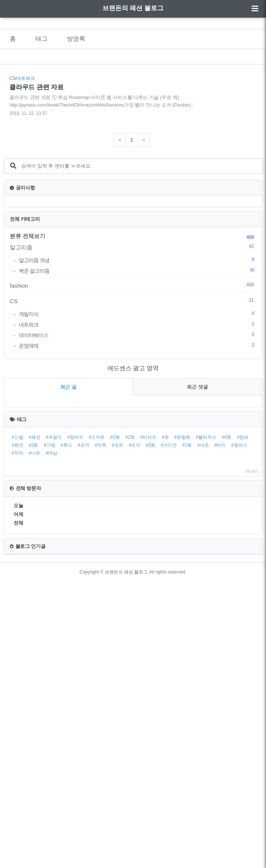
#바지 (220, 445)
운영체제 (138, 346)
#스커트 (97, 437)
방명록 (76, 39)
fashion (133, 285)
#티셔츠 (148, 437)
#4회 (227, 437)
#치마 (18, 453)
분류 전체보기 (28, 236)
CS (133, 301)
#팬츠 (18, 445)
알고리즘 (133, 247)
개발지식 (138, 314)
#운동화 (183, 437)
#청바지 (75, 437)
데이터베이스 (138, 335)
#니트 (34, 453)
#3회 (151, 445)
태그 (41, 39)
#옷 (165, 437)
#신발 (18, 437)
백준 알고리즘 (138, 271)
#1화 (115, 437)
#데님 (51, 453)
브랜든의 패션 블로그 (133, 8)
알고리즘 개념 (138, 260)
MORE (252, 471)
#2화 (33, 445)
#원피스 (239, 445)
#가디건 (169, 445)
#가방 (50, 445)
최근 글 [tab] (68, 387)
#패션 (34, 437)
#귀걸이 (54, 437)
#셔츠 (203, 445)
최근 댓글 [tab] (197, 387)
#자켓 (100, 445)
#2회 (130, 437)
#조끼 (83, 445)
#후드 (66, 445)
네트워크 (138, 324)
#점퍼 (243, 437)
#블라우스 (206, 437)
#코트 (118, 445)
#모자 (135, 445)
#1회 (187, 445)
